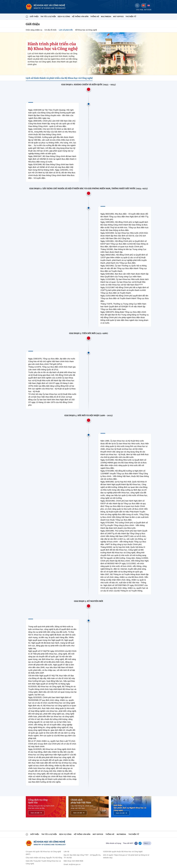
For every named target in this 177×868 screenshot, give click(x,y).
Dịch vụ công (64, 16)
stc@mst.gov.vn (75, 864)
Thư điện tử (134, 834)
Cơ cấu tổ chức (50, 30)
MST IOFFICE (118, 16)
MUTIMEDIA (121, 834)
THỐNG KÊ (95, 16)
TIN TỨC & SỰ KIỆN (48, 16)
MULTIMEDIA (106, 16)
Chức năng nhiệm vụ (34, 30)
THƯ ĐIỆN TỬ (131, 16)
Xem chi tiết (36, 813)
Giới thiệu (34, 16)
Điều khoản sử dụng (113, 843)
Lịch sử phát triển (66, 30)
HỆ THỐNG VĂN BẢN (80, 16)
